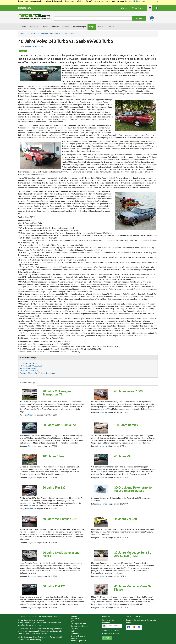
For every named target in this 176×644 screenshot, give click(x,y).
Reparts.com (25, 8)
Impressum (75, 619)
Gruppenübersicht (78, 636)
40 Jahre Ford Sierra (28, 368)
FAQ (72, 631)
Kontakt (74, 616)
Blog (92, 27)
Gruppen (66, 27)
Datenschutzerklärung (33, 640)
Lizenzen (74, 629)
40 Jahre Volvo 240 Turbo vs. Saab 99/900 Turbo (57, 34)
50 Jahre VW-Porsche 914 (60, 519)
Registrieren (138, 8)
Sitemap (74, 638)
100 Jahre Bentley (126, 425)
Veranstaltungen (79, 27)
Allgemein (31, 34)
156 (140, 616)
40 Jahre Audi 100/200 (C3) (31, 366)
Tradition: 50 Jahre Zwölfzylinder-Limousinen (38, 373)
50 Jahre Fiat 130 (54, 488)
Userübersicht (76, 633)
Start (24, 27)
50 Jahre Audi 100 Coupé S (60, 425)
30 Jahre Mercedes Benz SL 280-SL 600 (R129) (133, 554)
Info (100, 27)
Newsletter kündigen (111, 633)
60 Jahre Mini (123, 456)
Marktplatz (34, 27)
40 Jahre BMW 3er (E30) (30, 371)
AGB (60, 637)
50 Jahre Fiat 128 (54, 586)
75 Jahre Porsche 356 (29, 363)
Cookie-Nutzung (137, 1)
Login (124, 8)
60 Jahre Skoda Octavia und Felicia (61, 554)
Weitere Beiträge (27, 383)
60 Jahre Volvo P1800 (128, 391)
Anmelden (110, 27)
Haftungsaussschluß (79, 624)
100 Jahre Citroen (54, 456)
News (22, 34)
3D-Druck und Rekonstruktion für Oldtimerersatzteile (134, 489)
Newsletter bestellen (111, 630)
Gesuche (45, 27)
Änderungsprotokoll (78, 641)
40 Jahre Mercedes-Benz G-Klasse (132, 588)
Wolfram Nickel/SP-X (36, 46)
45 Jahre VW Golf (126, 519)
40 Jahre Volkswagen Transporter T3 (57, 393)
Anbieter (55, 27)
